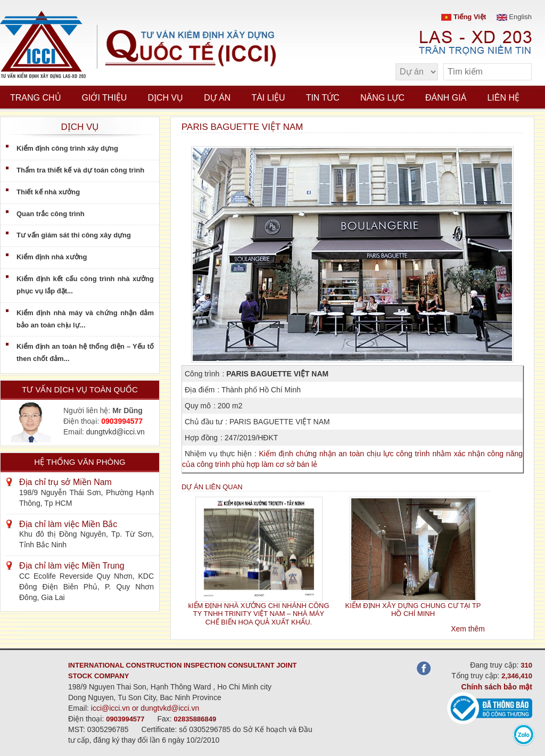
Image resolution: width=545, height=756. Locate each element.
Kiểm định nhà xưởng (52, 257)
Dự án (217, 98)
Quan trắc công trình (51, 214)
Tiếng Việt (464, 17)
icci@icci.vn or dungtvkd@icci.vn (145, 708)
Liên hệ (503, 98)
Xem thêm (468, 629)
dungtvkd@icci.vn (115, 432)
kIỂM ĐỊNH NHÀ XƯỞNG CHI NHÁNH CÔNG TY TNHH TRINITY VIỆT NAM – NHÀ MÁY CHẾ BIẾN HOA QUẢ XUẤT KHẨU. (258, 614)
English (514, 17)
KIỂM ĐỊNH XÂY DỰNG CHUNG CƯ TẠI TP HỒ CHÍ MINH (413, 610)
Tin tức (323, 98)
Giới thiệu (105, 98)
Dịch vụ (165, 98)
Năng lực (382, 98)
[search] (518, 72)
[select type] (417, 72)
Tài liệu (268, 98)
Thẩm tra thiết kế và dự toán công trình (80, 170)
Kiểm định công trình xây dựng (67, 148)
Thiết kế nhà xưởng (48, 192)
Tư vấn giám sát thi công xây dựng (74, 235)
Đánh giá (446, 98)
